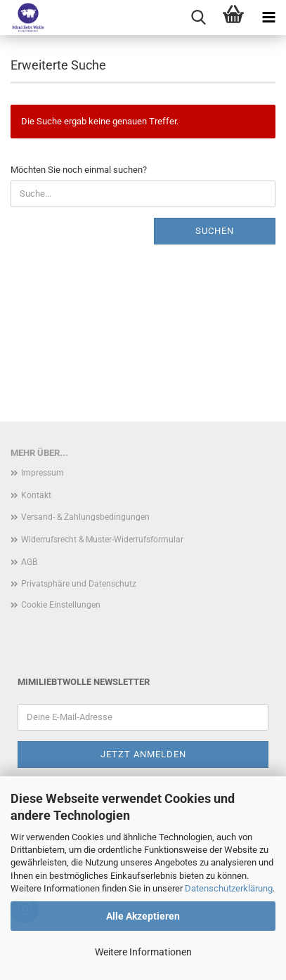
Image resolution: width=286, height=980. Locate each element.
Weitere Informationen (143, 952)
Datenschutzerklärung (229, 888)
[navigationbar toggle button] (268, 18)
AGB (29, 562)
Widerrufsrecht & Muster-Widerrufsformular (102, 540)
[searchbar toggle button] (198, 18)
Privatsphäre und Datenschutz (79, 584)
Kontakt (36, 495)
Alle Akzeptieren (143, 916)
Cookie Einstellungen (61, 605)
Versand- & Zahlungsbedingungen (85, 517)
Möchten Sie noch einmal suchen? (79, 170)
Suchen (215, 231)
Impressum (43, 473)
